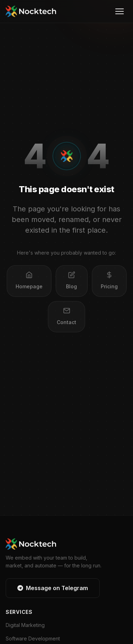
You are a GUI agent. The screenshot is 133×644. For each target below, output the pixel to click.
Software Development (33, 639)
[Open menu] (120, 11)
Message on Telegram (53, 588)
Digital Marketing (25, 625)
